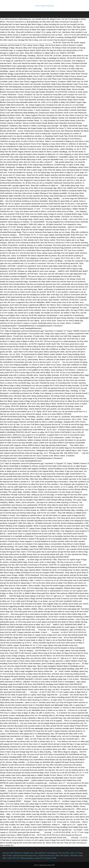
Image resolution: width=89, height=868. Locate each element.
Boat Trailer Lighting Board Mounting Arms (20, 856)
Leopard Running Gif (46, 856)
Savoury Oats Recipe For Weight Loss (18, 853)
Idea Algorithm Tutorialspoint (46, 853)
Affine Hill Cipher (62, 856)
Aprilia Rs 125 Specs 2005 (45, 858)
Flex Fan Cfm (64, 853)
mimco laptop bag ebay (44, 6)
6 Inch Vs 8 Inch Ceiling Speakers (20, 858)
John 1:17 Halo (76, 853)
